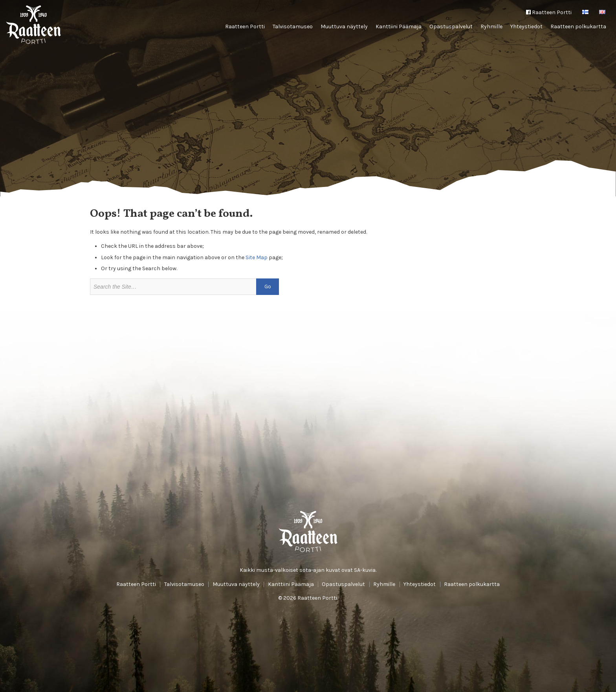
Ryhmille (491, 27)
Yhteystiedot (526, 27)
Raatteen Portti (549, 12)
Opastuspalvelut (451, 27)
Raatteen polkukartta (578, 27)
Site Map (257, 257)
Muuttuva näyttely (344, 27)
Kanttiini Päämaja (399, 27)
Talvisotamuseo (293, 27)
